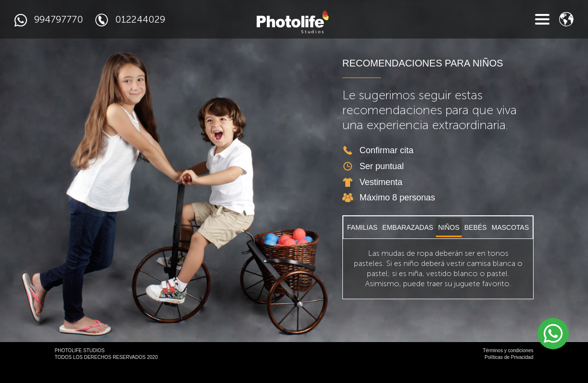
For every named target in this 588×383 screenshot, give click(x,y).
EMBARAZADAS (408, 244)
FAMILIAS (362, 244)
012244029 (130, 20)
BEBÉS (476, 244)
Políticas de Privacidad (509, 374)
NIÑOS (449, 244)
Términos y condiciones (508, 367)
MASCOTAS (510, 244)
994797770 (49, 20)
